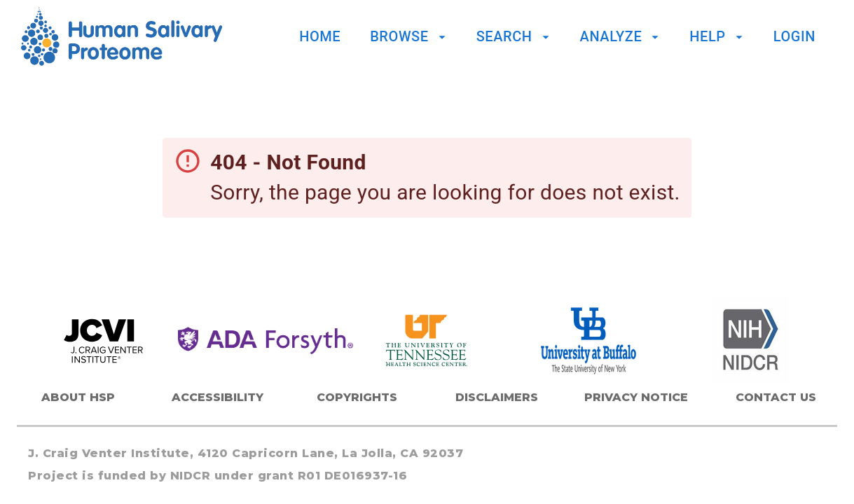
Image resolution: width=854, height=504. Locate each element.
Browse (409, 36)
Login (794, 36)
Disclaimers (497, 397)
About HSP (78, 397)
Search (515, 36)
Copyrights (357, 397)
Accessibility (218, 397)
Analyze (622, 36)
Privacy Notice (636, 397)
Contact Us (776, 397)
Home (320, 36)
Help (718, 36)
